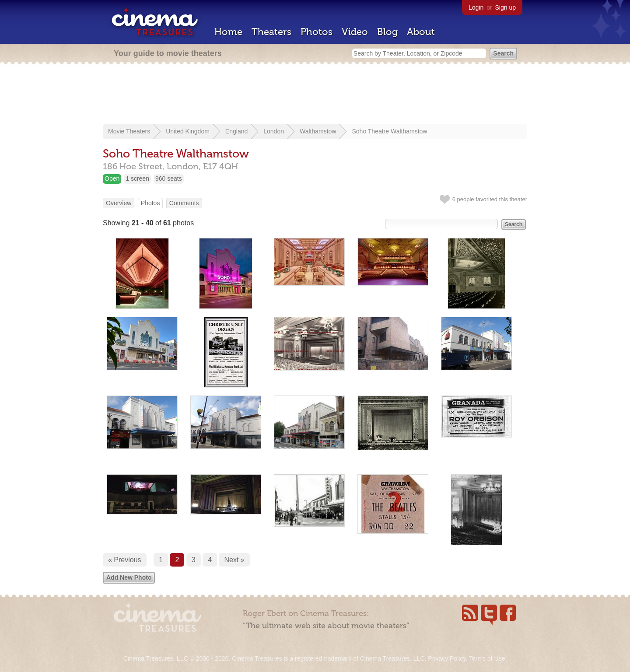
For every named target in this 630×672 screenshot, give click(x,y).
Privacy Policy (447, 658)
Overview (119, 203)
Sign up (506, 7)
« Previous (125, 560)
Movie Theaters (129, 131)
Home (228, 32)
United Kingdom (188, 131)
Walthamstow (318, 131)
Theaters (271, 32)
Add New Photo (129, 577)
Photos (317, 32)
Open (112, 178)
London (274, 131)
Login (476, 7)
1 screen (137, 178)
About (421, 32)
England (236, 131)
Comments (184, 203)
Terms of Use (487, 658)
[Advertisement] (315, 95)
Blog (387, 32)
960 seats (169, 178)
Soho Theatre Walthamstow (389, 131)
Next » (234, 560)
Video (355, 32)
